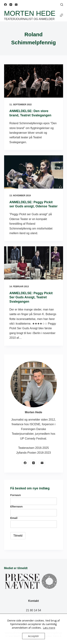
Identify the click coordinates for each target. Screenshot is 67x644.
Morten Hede (30, 13)
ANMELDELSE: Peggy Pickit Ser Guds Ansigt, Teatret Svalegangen (31, 297)
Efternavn (17, 506)
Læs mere (49, 628)
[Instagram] (11, 5)
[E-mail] (16, 5)
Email (14, 518)
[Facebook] (5, 5)
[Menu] (61, 15)
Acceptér (33, 636)
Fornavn (16, 495)
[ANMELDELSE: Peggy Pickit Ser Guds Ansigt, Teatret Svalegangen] (34, 263)
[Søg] (62, 5)
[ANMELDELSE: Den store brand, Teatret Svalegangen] (34, 81)
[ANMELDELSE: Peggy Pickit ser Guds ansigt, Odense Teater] (34, 172)
